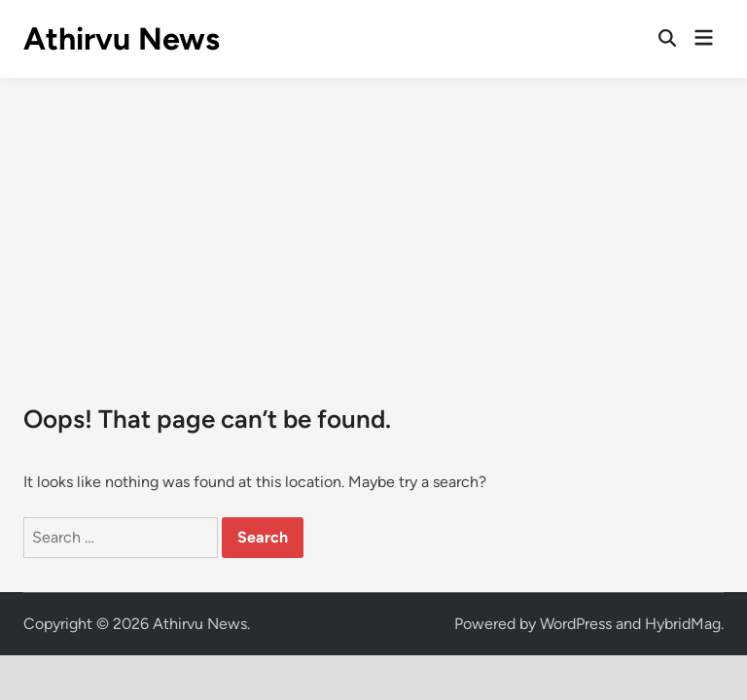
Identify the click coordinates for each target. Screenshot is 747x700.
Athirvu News (122, 39)
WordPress (576, 624)
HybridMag (683, 624)
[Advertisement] (373, 224)
